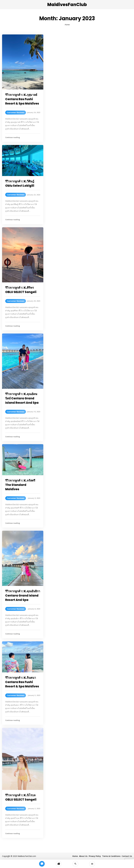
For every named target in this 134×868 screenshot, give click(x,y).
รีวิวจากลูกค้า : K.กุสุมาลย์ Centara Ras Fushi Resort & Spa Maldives (22, 99)
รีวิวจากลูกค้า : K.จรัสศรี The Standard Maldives (20, 485)
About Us (83, 856)
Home (67, 25)
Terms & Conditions (111, 856)
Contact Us (127, 856)
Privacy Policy (95, 856)
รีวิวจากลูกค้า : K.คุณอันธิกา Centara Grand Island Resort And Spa (23, 596)
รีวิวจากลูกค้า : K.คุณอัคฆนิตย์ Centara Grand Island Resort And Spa (22, 398)
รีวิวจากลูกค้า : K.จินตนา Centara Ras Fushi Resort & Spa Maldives (22, 682)
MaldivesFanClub (67, 5)
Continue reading (13, 137)
